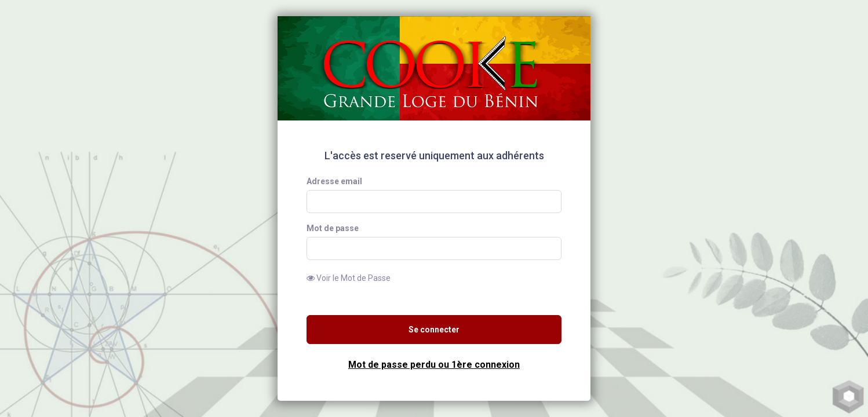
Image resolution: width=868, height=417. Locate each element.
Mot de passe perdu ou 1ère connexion (434, 365)
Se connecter (434, 330)
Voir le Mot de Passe (349, 278)
